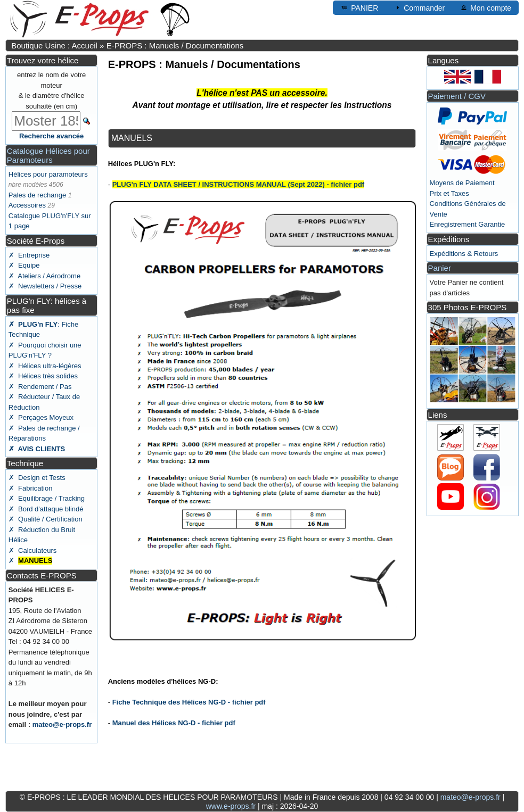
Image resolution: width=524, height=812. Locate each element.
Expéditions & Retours (464, 254)
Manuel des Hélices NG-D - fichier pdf (174, 723)
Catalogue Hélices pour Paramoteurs (48, 155)
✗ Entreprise (29, 255)
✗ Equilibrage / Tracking (47, 498)
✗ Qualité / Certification (46, 519)
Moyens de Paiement (462, 183)
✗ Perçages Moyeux (41, 417)
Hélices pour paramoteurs (48, 174)
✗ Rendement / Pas (40, 387)
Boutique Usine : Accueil (54, 45)
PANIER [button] (359, 7)
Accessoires (27, 205)
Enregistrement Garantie (468, 224)
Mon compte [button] (485, 7)
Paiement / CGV (457, 96)
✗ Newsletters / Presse (45, 286)
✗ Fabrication (31, 488)
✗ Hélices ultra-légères (45, 366)
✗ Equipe (24, 265)
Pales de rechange (37, 195)
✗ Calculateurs (32, 550)
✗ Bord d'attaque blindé (46, 509)
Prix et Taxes (449, 193)
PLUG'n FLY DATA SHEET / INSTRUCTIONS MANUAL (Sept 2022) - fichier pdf (239, 184)
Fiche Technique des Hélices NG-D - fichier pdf (189, 702)
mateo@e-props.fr (62, 724)
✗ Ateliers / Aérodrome (44, 276)
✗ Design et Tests (37, 478)
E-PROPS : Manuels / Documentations (175, 45)
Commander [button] (419, 7)
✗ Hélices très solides (43, 376)
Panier (440, 268)
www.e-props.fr (231, 806)
